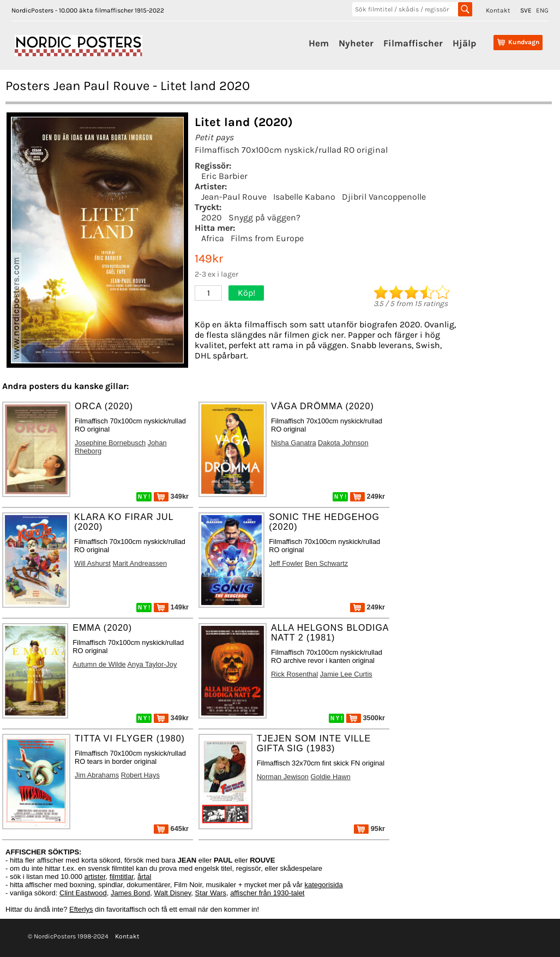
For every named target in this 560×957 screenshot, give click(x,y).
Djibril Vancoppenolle (384, 197)
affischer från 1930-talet (267, 893)
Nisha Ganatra (294, 443)
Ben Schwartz (326, 563)
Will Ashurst (92, 563)
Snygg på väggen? (264, 217)
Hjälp (464, 43)
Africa (213, 238)
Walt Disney (172, 893)
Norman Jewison (283, 777)
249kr (368, 496)
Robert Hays (140, 775)
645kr (171, 829)
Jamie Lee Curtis (346, 674)
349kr (171, 496)
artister (95, 877)
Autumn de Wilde (99, 664)
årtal (144, 877)
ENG (542, 10)
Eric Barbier (224, 176)
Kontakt (498, 10)
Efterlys (81, 909)
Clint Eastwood (83, 893)
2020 (212, 217)
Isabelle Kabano (304, 197)
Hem (319, 43)
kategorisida (324, 885)
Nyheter (356, 43)
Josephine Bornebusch (110, 443)
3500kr (366, 718)
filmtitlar (122, 877)
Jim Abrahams (97, 775)
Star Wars (211, 893)
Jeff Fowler (286, 563)
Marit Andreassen (140, 563)
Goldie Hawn (331, 777)
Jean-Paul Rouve (234, 197)
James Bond (130, 893)
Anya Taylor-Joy (152, 664)
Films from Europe (267, 238)
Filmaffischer (413, 43)
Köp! (246, 293)
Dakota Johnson (343, 443)
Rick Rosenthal (294, 674)
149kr (171, 607)
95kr (369, 829)
